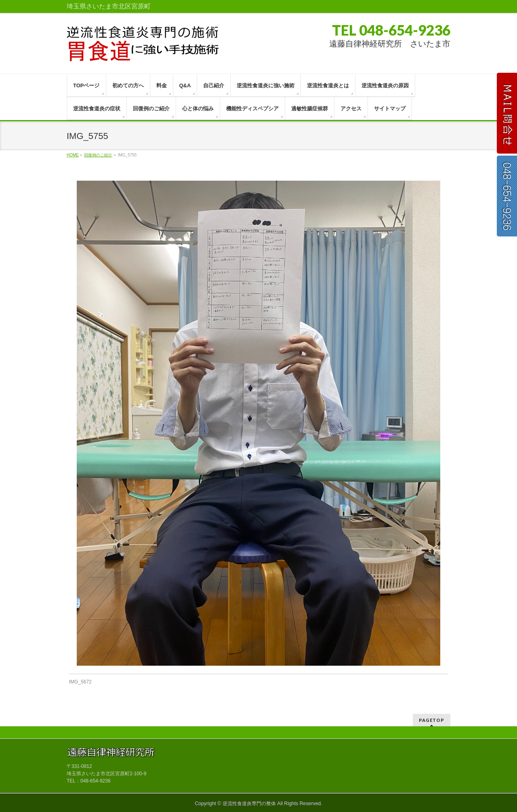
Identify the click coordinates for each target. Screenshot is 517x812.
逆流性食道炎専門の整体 (249, 804)
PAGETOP (432, 720)
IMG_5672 (80, 682)
